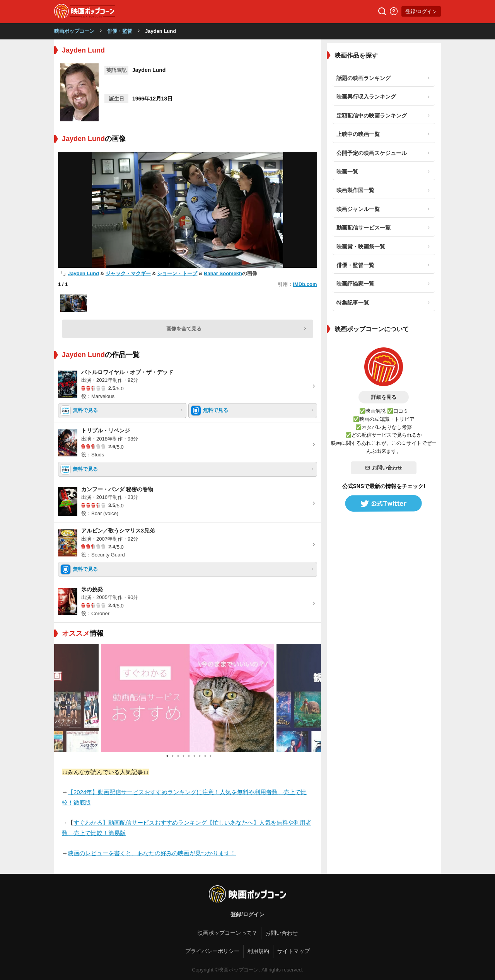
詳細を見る (384, 397)
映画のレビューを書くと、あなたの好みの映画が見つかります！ (152, 853)
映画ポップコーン (74, 31)
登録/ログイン (421, 11)
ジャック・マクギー (128, 273)
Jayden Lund (84, 273)
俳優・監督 (120, 31)
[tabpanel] (188, 698)
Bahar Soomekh (223, 273)
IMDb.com (305, 284)
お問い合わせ (384, 468)
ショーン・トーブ (177, 273)
